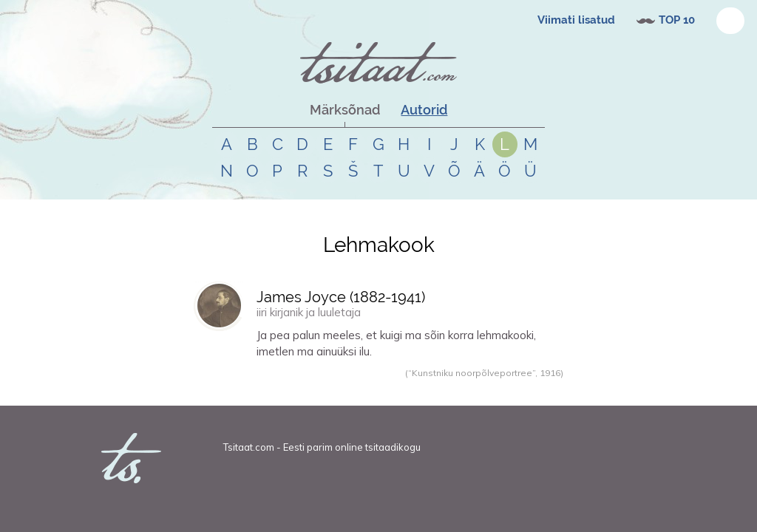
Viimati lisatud (576, 20)
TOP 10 (677, 20)
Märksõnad (345, 110)
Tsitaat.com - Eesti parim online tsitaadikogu (322, 447)
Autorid (424, 110)
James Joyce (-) (341, 297)
